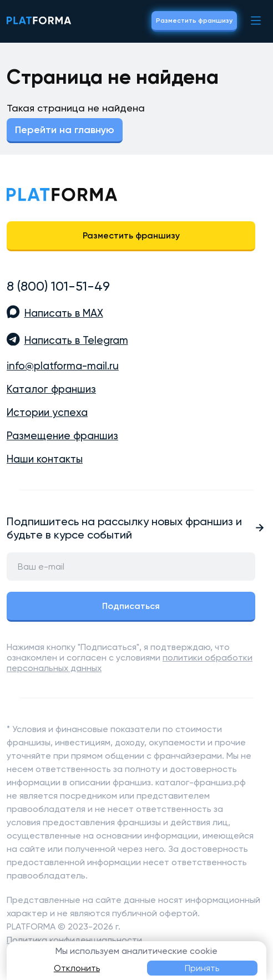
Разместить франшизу (194, 21)
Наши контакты (45, 459)
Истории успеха (47, 413)
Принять (202, 968)
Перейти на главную (65, 130)
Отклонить (77, 968)
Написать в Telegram (76, 341)
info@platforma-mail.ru (63, 366)
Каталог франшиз (51, 389)
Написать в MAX (64, 313)
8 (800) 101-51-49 (58, 286)
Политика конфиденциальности (74, 940)
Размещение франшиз (62, 436)
